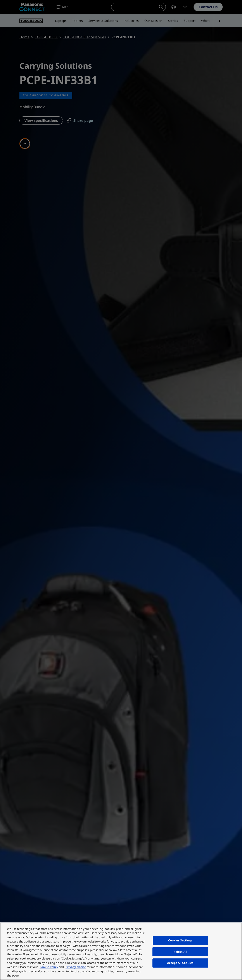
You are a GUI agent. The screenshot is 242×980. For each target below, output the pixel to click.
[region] (121, 951)
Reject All (180, 952)
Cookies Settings (180, 940)
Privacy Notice (76, 967)
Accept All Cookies (180, 963)
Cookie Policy (49, 967)
